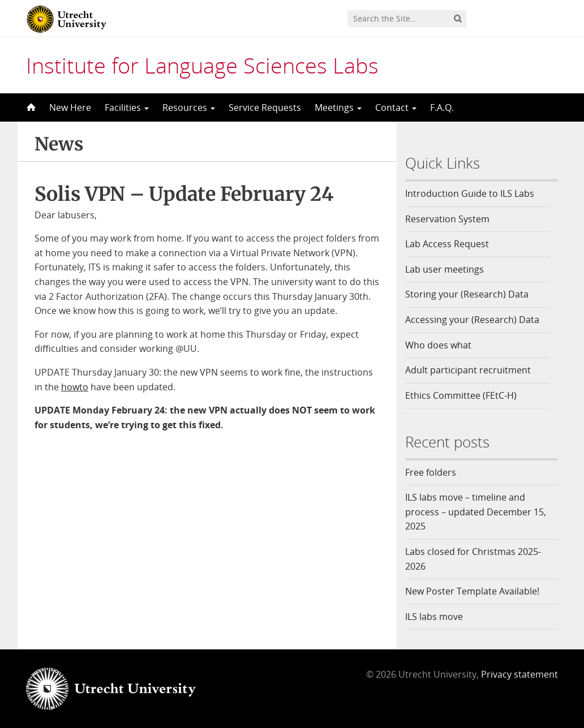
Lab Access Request (447, 244)
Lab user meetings (445, 269)
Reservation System (447, 219)
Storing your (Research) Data (467, 294)
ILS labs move (434, 617)
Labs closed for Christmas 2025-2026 (473, 559)
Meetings (338, 107)
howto (75, 387)
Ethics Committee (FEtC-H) (461, 395)
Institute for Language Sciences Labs (202, 65)
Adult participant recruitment (468, 370)
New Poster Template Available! (473, 591)
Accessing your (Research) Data (472, 320)
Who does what (438, 345)
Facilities (127, 107)
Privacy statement (519, 674)
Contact (396, 107)
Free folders (431, 472)
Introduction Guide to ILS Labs (470, 193)
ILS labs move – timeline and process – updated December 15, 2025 (476, 512)
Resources (189, 107)
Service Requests (265, 107)
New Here (70, 107)
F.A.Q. (442, 107)
